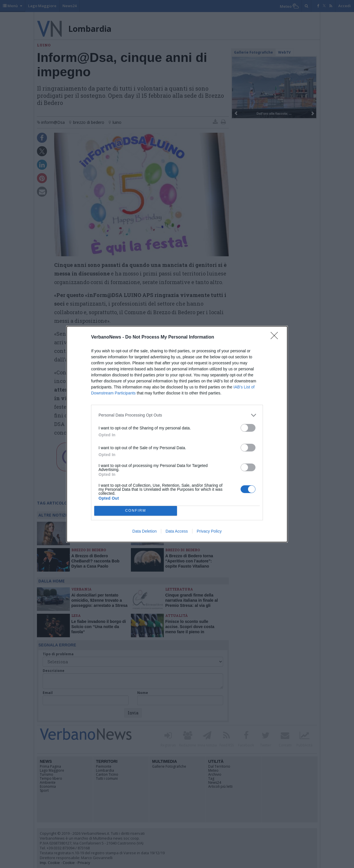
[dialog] (177, 434)
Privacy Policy (209, 531)
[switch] (248, 428)
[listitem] (177, 415)
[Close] (276, 337)
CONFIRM (136, 511)
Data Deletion (144, 531)
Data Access (177, 531)
